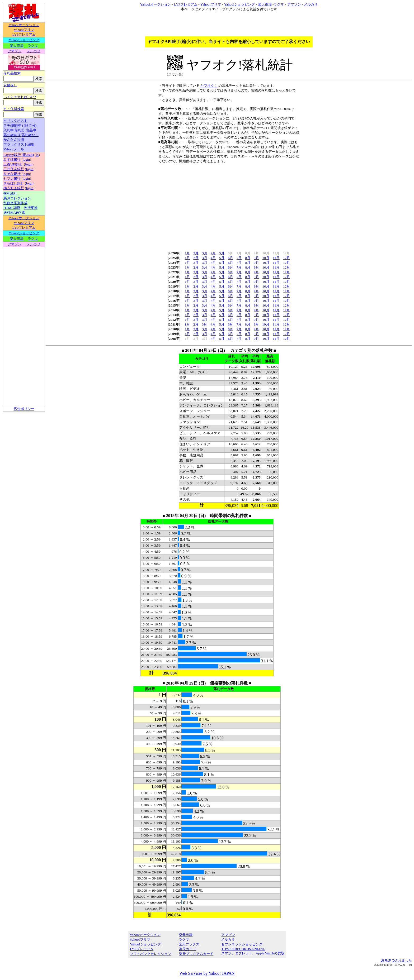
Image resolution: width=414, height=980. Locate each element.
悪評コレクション (17, 198)
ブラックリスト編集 (19, 144)
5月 (222, 253)
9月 (256, 258)
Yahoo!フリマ (24, 30)
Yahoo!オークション (24, 25)
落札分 (20, 130)
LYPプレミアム (24, 34)
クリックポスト (15, 121)
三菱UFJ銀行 (13, 164)
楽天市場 (17, 46)
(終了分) (30, 125)
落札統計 (10, 193)
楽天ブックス (189, 944)
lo (37, 155)
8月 (248, 258)
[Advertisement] (229, 205)
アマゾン (14, 51)
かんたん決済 (14, 140)
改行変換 (31, 208)
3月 (205, 253)
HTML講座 (12, 208)
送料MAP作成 (14, 212)
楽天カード (187, 949)
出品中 (31, 130)
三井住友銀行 (14, 169)
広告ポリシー (24, 409)
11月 (276, 258)
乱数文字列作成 (15, 203)
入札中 (9, 130)
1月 (187, 253)
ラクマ (33, 46)
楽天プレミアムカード (196, 954)
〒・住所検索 (14, 109)
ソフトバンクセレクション (150, 954)
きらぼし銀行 (14, 183)
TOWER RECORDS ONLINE (243, 949)
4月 (213, 253)
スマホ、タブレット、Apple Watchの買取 (253, 953)
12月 (286, 258)
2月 (196, 253)
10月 (266, 258)
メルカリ (34, 51)
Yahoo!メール (14, 149)
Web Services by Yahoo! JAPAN (207, 973)
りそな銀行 (12, 174)
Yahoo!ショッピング (24, 40)
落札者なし (30, 135)
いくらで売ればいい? (20, 97)
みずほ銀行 (12, 159)
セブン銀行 (12, 178)
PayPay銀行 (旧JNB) (19, 155)
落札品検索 (12, 73)
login (26, 159)
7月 (239, 258)
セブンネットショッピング (242, 944)
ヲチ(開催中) (13, 125)
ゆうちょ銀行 (14, 188)
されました (396, 960)
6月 (230, 258)
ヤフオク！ (209, 86)
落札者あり (12, 135)
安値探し (10, 85)
